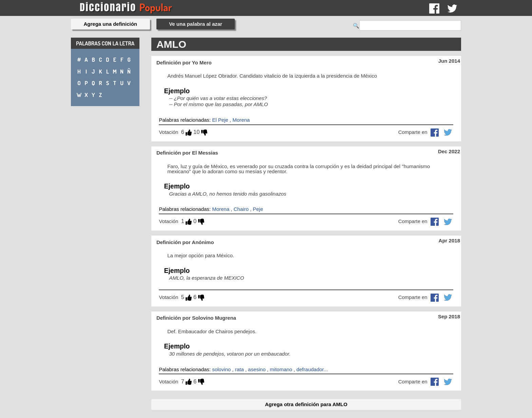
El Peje (220, 120)
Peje (258, 209)
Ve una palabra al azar (196, 24)
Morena (241, 120)
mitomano (281, 369)
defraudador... (312, 369)
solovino (221, 369)
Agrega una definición (111, 24)
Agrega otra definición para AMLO (306, 404)
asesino (257, 369)
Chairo (241, 209)
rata (240, 369)
